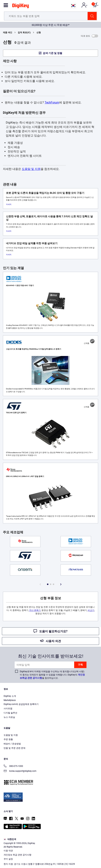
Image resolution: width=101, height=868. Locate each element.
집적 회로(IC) (24, 33)
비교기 (91, 610)
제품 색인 (8, 33)
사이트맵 (8, 709)
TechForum (52, 102)
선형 (39, 33)
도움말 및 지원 (31, 169)
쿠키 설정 (8, 859)
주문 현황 (8, 739)
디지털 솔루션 (10, 713)
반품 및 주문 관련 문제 (15, 748)
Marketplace (10, 700)
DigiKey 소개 (10, 696)
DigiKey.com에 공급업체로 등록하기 (21, 704)
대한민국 (10, 839)
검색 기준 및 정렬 (52, 53)
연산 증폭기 (35, 610)
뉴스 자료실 (9, 717)
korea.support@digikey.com (20, 771)
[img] (20, 7)
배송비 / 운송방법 (12, 744)
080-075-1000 (13, 766)
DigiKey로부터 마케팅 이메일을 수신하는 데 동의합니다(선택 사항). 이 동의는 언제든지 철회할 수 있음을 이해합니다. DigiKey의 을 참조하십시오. (52, 675)
